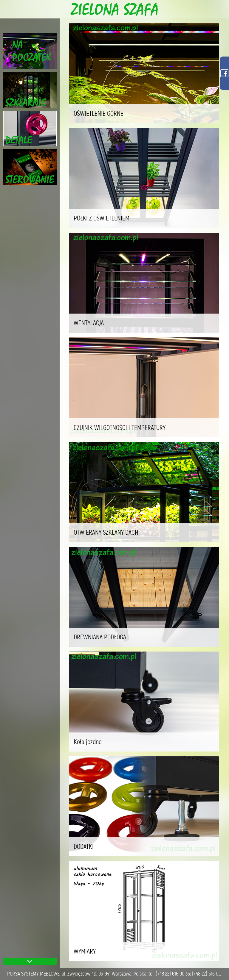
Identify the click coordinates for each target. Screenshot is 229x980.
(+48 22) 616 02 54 (209, 974)
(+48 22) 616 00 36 (173, 974)
